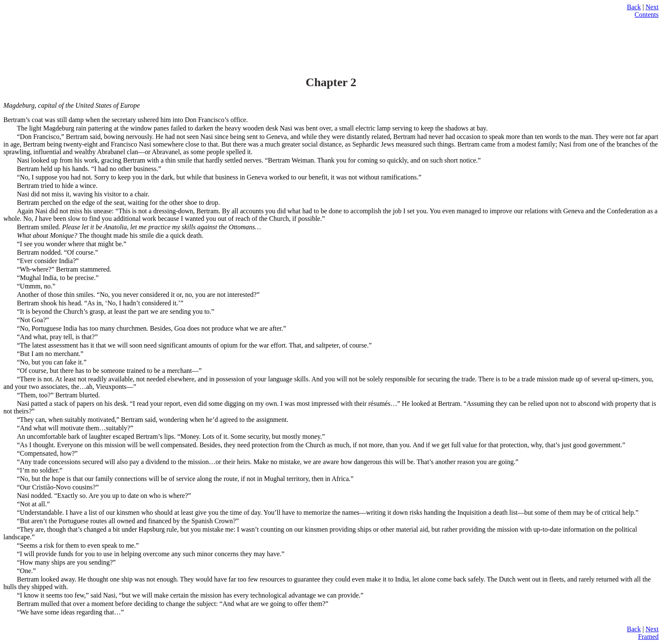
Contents (647, 15)
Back (634, 7)
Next (652, 7)
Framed (648, 637)
